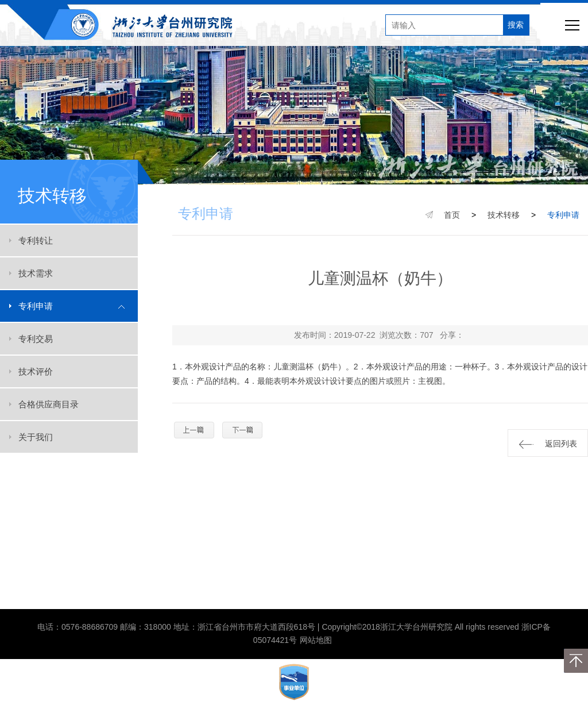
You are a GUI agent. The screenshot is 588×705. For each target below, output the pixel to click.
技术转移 (504, 215)
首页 (452, 215)
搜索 (516, 25)
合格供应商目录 (49, 404)
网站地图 (316, 640)
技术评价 (36, 371)
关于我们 (36, 437)
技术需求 (36, 273)
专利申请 (36, 306)
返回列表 (548, 444)
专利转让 (36, 240)
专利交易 (36, 339)
